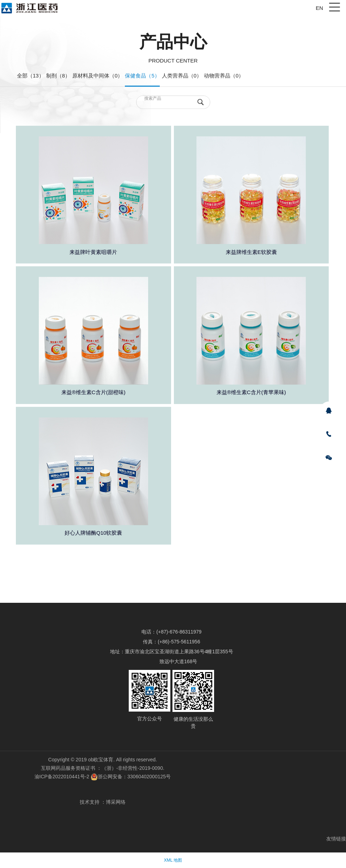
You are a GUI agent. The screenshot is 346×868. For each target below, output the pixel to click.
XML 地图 (173, 860)
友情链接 (336, 839)
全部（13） (31, 76)
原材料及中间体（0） (98, 76)
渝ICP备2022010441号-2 (62, 777)
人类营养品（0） (182, 76)
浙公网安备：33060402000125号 (131, 777)
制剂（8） (58, 76)
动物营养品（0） (224, 76)
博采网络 (116, 802)
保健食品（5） (142, 76)
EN (319, 8)
